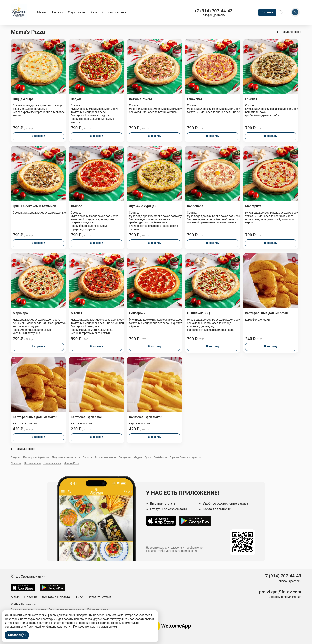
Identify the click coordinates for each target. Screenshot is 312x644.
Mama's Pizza (72, 463)
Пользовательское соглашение (28, 609)
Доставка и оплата (56, 597)
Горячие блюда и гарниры (185, 457)
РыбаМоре (160, 457)
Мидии (138, 457)
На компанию (32, 463)
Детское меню (52, 463)
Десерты (16, 463)
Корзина (267, 12)
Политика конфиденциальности (67, 609)
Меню (41, 12)
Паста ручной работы (36, 457)
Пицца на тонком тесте (66, 457)
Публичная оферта (98, 609)
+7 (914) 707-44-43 (213, 11)
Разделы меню (291, 32)
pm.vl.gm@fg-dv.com (280, 592)
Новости (57, 12)
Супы (148, 457)
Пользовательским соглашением (95, 627)
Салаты (87, 457)
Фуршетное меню (105, 457)
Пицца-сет (125, 457)
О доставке (77, 12)
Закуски (16, 457)
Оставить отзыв (115, 12)
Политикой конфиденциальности (48, 627)
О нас (94, 12)
